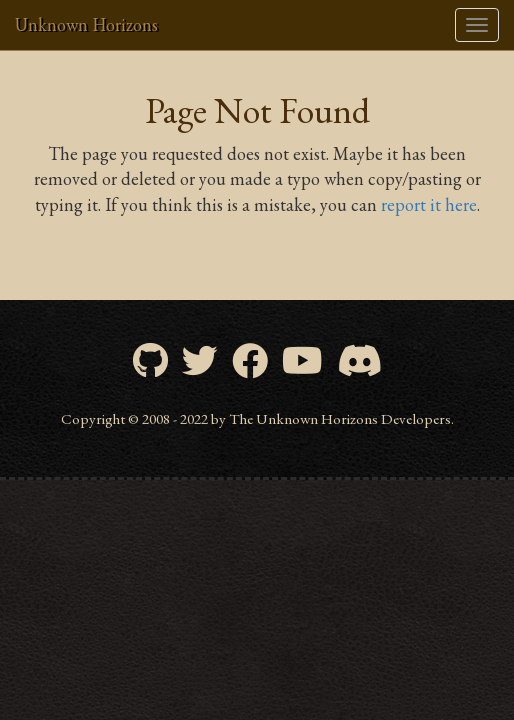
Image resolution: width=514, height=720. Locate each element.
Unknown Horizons (86, 24)
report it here (429, 204)
